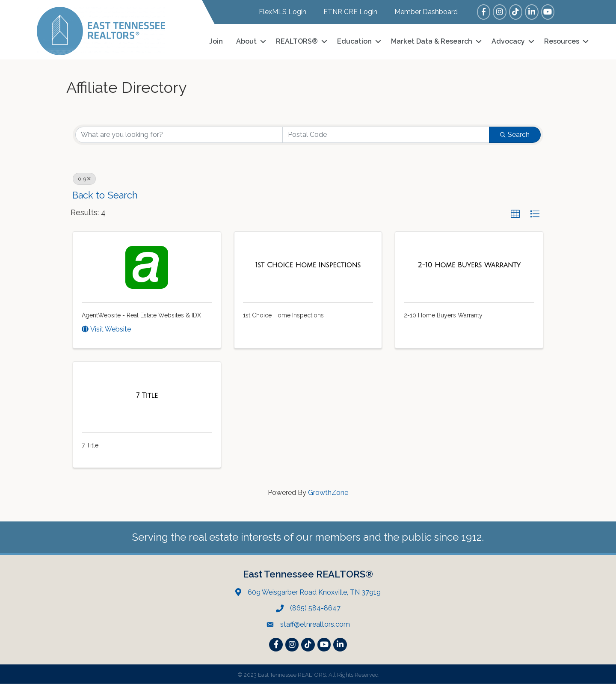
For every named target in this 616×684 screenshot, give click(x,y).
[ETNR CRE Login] (346, 12)
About (246, 41)
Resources (562, 41)
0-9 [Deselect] (84, 179)
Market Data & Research (432, 41)
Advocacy (508, 41)
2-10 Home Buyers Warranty (443, 315)
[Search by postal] (386, 135)
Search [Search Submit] (515, 135)
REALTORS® (297, 41)
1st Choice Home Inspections (283, 315)
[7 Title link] (147, 396)
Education (354, 41)
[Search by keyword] (179, 135)
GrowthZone (328, 493)
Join (216, 41)
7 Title (90, 445)
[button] (515, 214)
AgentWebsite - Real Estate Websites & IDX (141, 315)
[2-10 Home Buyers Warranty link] (469, 265)
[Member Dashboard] (422, 12)
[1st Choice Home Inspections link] (308, 265)
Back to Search (105, 195)
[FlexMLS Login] (278, 12)
